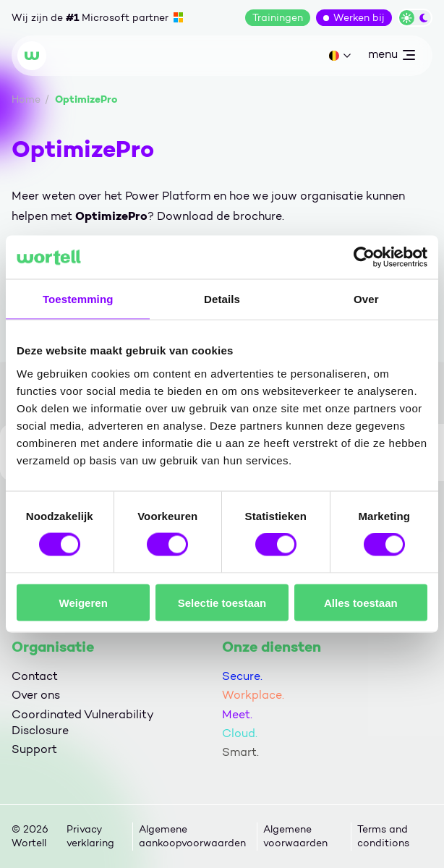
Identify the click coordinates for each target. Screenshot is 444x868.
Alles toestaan (361, 602)
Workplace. (253, 695)
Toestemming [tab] (78, 299)
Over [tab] (366, 299)
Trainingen (278, 18)
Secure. (242, 676)
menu (391, 57)
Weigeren (84, 602)
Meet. (237, 714)
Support (34, 749)
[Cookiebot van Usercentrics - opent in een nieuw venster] (364, 258)
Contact (35, 676)
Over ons (36, 695)
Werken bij (359, 18)
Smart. (240, 752)
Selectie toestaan (222, 602)
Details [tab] (222, 299)
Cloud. (240, 733)
